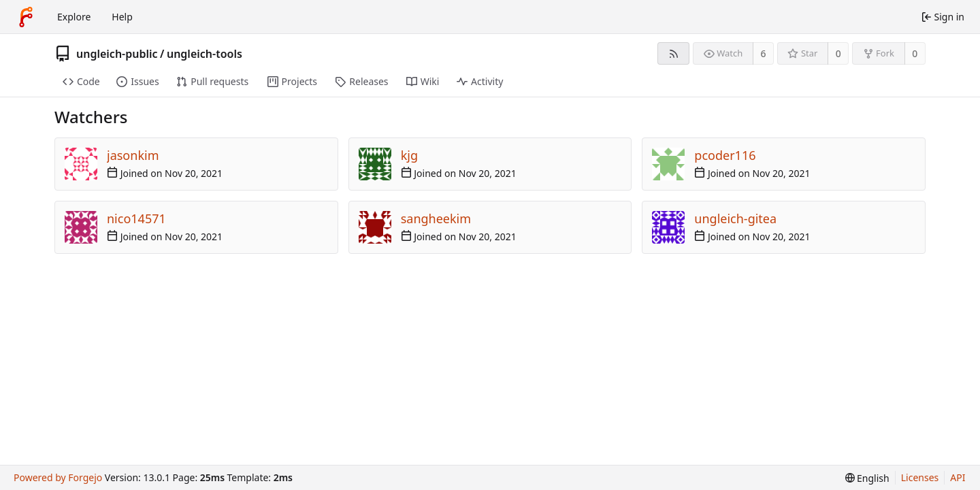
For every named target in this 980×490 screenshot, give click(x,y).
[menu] (867, 478)
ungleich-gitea (735, 218)
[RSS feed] (673, 53)
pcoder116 (725, 155)
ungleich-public (117, 54)
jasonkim (133, 155)
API (958, 477)
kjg (409, 155)
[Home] (26, 17)
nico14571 (136, 218)
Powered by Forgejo (58, 477)
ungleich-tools (205, 54)
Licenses (920, 477)
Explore (74, 17)
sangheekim (436, 218)
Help (122, 17)
